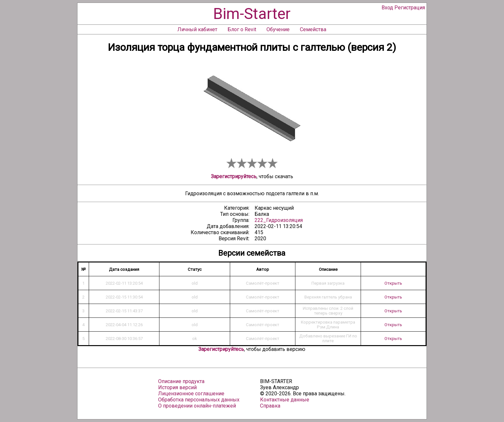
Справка (270, 406)
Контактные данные (285, 400)
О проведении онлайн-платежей (197, 406)
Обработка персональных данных (199, 400)
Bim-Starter (252, 14)
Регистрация (410, 8)
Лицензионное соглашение (191, 394)
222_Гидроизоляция (279, 220)
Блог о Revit (242, 29)
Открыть (393, 283)
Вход (387, 8)
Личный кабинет (197, 29)
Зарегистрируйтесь (234, 176)
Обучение (278, 29)
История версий (177, 387)
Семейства (313, 29)
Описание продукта (181, 381)
